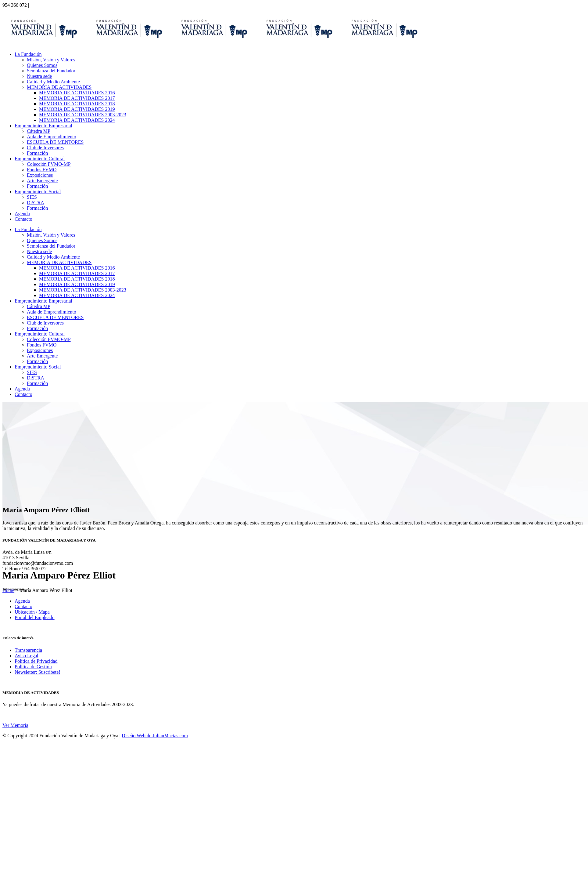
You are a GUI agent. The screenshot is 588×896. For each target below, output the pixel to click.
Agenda (22, 601)
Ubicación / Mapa (32, 612)
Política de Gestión (33, 667)
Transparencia (28, 650)
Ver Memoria (15, 725)
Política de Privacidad (36, 661)
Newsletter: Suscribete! (38, 672)
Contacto (23, 606)
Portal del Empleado (35, 617)
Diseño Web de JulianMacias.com (155, 736)
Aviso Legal (26, 656)
